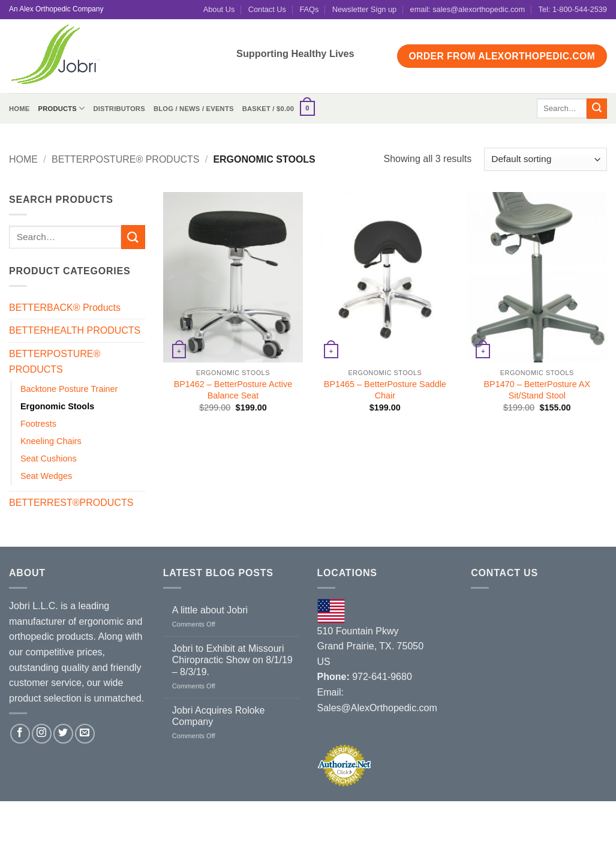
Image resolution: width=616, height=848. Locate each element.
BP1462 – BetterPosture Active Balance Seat (233, 390)
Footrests (38, 424)
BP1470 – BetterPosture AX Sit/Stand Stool (537, 390)
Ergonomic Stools (57, 406)
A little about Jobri (210, 610)
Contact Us (267, 9)
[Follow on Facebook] (20, 734)
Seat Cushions (49, 459)
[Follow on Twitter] (63, 734)
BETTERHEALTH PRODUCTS (75, 330)
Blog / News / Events (194, 109)
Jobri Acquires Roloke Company (219, 716)
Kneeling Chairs (51, 441)
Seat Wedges (46, 476)
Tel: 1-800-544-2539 (573, 9)
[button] (279, 108)
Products (61, 108)
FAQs (309, 9)
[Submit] (597, 109)
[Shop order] (546, 159)
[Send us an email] (85, 734)
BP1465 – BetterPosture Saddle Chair (385, 390)
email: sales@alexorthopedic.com (468, 9)
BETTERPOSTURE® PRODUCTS (125, 159)
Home (19, 109)
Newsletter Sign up (364, 9)
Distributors (119, 109)
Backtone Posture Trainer (69, 389)
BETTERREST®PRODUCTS (71, 503)
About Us (219, 9)
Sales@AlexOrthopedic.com (377, 708)
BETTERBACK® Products (65, 308)
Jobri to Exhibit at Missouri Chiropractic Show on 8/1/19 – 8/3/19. (232, 660)
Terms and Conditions (332, 814)
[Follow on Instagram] (42, 734)
